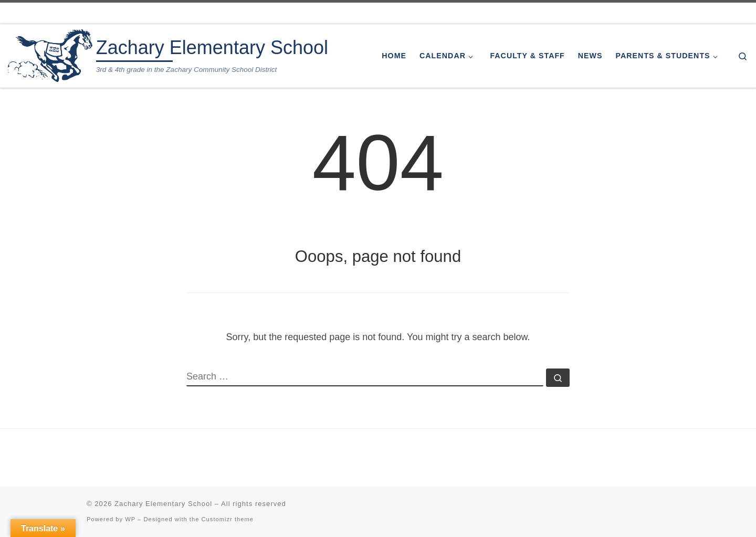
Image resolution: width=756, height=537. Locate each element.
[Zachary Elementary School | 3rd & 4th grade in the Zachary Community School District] (50, 54)
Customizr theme (228, 519)
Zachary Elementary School (163, 504)
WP (130, 519)
